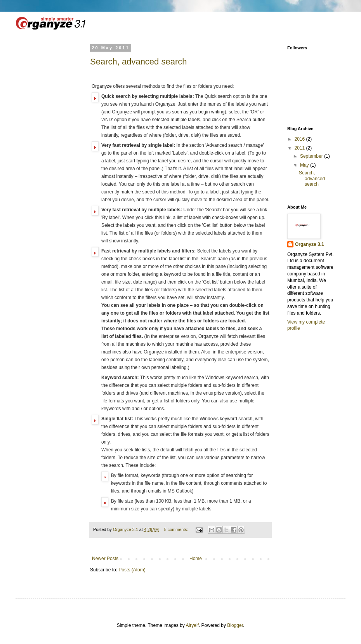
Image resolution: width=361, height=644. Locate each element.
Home (196, 559)
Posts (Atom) (132, 570)
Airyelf (192, 625)
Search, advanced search (139, 62)
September (312, 156)
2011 (300, 148)
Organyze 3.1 (310, 244)
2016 (300, 139)
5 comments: (177, 529)
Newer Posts (105, 559)
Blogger (235, 625)
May (305, 165)
